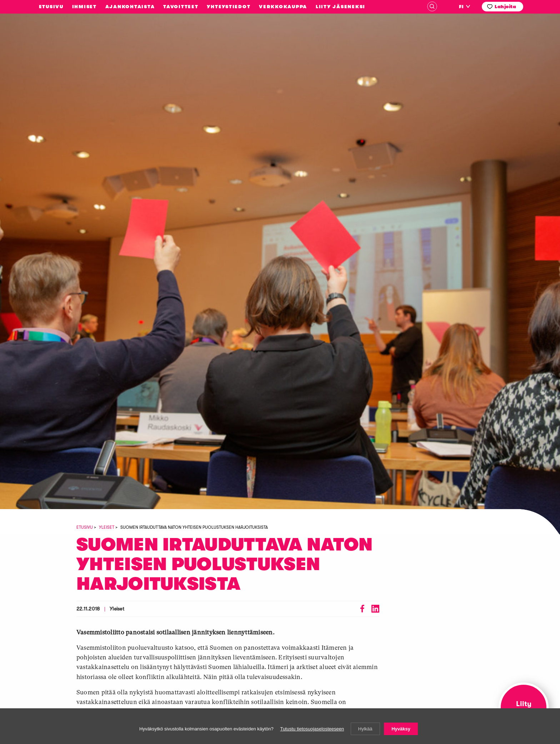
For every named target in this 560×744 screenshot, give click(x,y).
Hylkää (365, 729)
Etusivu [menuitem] (51, 7)
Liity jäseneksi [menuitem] (341, 7)
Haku (432, 6)
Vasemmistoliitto (57, 80)
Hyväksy (401, 729)
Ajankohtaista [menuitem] (130, 7)
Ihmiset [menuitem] (84, 7)
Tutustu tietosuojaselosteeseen (312, 729)
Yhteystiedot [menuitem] (229, 7)
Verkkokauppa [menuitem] (283, 7)
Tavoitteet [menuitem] (181, 7)
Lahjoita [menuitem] (505, 7)
